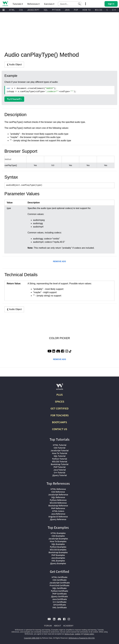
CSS (21, 10)
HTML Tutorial (60, 445)
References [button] (33, 4)
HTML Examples (58, 533)
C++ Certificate (60, 602)
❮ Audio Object (14, 64)
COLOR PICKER (59, 338)
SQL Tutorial (60, 456)
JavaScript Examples (58, 539)
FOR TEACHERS (60, 415)
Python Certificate (59, 591)
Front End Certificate (59, 585)
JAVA (67, 10)
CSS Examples (58, 536)
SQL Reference (58, 497)
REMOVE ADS (59, 261)
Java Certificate (59, 599)
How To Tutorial (60, 453)
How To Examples (58, 541)
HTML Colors (58, 511)
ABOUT (58, 626)
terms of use (69, 634)
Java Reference (58, 514)
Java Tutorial (60, 470)
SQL (46, 10)
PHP (76, 10)
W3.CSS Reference (58, 503)
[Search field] (70, 4)
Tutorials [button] (18, 4)
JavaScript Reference (58, 494)
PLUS (60, 395)
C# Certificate (60, 605)
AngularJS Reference (58, 517)
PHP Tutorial (59, 467)
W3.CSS (99, 10)
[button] (79, 4)
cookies (78, 634)
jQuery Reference (58, 519)
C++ (114, 10)
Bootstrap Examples (58, 552)
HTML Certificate (59, 577)
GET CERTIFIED (60, 408)
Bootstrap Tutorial (60, 464)
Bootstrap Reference (58, 506)
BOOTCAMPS (59, 422)
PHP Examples (58, 555)
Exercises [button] (49, 4)
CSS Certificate (60, 580)
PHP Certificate (60, 594)
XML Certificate (60, 607)
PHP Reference (58, 508)
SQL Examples (58, 544)
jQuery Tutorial (60, 475)
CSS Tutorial (59, 448)
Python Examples (58, 547)
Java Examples (58, 558)
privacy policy (89, 634)
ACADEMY (68, 626)
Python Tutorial (60, 459)
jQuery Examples (58, 563)
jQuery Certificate (59, 596)
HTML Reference (58, 489)
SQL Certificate (59, 588)
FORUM (48, 626)
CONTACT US (60, 429)
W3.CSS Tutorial (60, 461)
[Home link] (5, 4)
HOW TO (87, 10)
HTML (12, 10)
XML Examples (58, 561)
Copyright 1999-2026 (32, 638)
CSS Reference (58, 492)
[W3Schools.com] (60, 388)
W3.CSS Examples (58, 550)
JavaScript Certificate (60, 583)
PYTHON (56, 10)
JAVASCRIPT (33, 10)
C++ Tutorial (59, 472)
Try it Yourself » (14, 99)
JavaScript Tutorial (59, 450)
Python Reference (58, 500)
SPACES (60, 402)
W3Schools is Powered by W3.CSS (82, 638)
